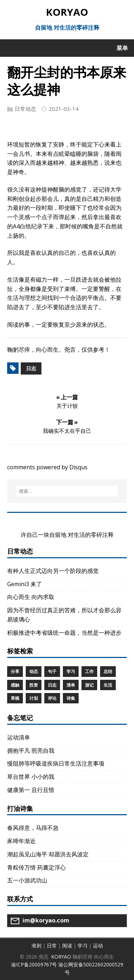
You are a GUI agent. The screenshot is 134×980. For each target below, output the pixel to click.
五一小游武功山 (27, 880)
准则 (36, 946)
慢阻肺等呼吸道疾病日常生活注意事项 (56, 763)
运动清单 (19, 737)
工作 (89, 671)
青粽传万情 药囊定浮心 (36, 867)
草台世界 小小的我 (31, 777)
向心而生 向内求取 (31, 597)
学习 (71, 671)
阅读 (67, 946)
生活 (108, 685)
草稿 (15, 698)
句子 (52, 671)
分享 (15, 671)
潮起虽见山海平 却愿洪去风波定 (48, 854)
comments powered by (47, 467)
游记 (89, 685)
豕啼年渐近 (21, 841)
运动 (98, 946)
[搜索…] (67, 491)
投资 (34, 685)
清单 (71, 685)
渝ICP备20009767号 (34, 964)
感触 (15, 685)
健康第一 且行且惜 (31, 790)
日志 (31, 368)
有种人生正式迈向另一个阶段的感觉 (53, 571)
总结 (108, 671)
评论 (52, 698)
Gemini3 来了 (24, 584)
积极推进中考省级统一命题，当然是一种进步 (64, 633)
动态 (34, 671)
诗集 (71, 698)
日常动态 (25, 109)
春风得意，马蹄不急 (33, 828)
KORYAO (61, 957)
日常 (52, 946)
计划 (34, 698)
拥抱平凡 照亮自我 (31, 751)
